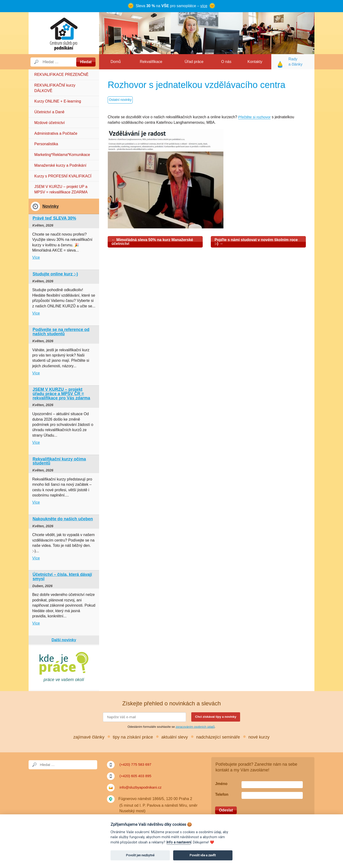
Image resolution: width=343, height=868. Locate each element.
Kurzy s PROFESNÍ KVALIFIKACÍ (63, 176)
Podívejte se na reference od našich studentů (61, 332)
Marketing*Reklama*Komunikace (62, 155)
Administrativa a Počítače (56, 133)
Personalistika (46, 144)
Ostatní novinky (121, 100)
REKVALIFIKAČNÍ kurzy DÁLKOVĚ (55, 88)
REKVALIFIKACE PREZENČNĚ (61, 75)
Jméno (221, 784)
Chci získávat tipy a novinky (216, 717)
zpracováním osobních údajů (195, 727)
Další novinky (64, 640)
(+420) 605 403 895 (136, 776)
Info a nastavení (179, 842)
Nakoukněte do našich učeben (63, 519)
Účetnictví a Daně (49, 112)
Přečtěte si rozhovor (255, 117)
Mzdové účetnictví (50, 123)
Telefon (222, 794)
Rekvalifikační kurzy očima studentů (59, 461)
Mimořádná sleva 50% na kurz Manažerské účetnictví (152, 242)
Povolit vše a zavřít (203, 855)
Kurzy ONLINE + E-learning (58, 101)
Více (36, 257)
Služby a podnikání (64, 33)
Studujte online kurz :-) (55, 274)
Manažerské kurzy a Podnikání (60, 165)
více (204, 6)
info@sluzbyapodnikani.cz (142, 787)
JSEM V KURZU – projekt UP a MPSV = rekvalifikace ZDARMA (61, 189)
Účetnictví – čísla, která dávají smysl (62, 577)
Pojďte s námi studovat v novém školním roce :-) (256, 242)
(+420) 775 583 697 (136, 764)
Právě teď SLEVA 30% (54, 218)
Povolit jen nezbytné (140, 855)
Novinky (50, 206)
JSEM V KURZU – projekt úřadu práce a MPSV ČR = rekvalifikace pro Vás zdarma (61, 394)
